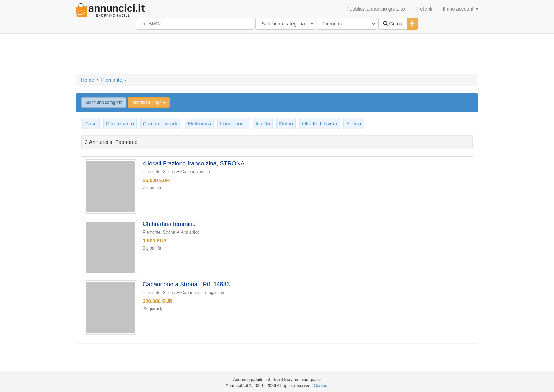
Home (87, 80)
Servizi (354, 124)
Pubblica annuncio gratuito (375, 9)
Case (91, 124)
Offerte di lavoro (320, 124)
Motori (286, 124)
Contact (321, 386)
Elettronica (199, 124)
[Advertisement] (277, 54)
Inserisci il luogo (149, 103)
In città (263, 124)
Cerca (393, 24)
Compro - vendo (161, 124)
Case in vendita (196, 172)
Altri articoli (191, 232)
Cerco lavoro (120, 124)
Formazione (233, 124)
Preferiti (424, 9)
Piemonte (114, 80)
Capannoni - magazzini (203, 293)
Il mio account (461, 9)
